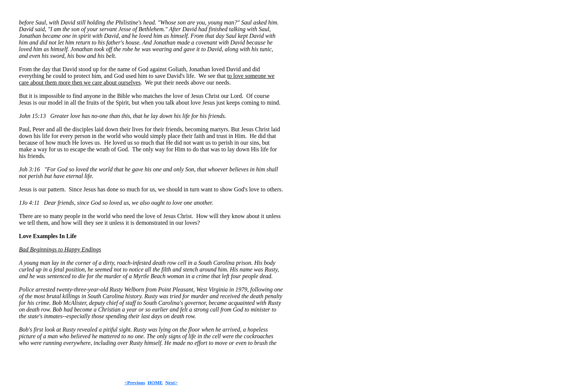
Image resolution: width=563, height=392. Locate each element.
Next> (171, 383)
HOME (155, 383)
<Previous (135, 383)
